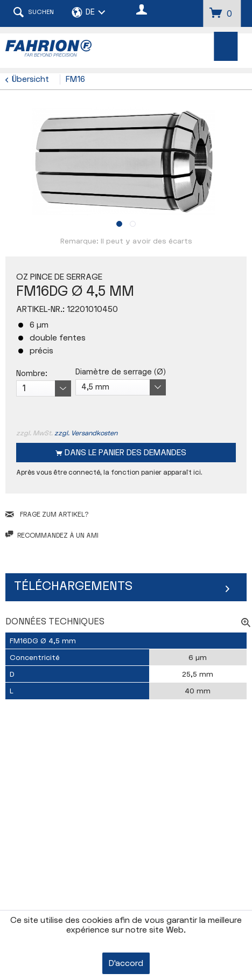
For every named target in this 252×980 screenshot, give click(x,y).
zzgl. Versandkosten (86, 433)
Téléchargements (73, 586)
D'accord (126, 964)
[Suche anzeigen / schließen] (33, 13)
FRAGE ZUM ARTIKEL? (47, 515)
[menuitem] (226, 46)
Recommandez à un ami (52, 535)
